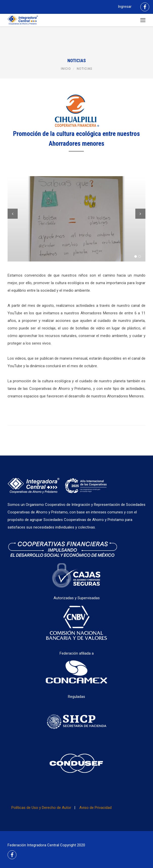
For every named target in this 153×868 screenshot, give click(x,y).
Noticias (84, 69)
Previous (13, 214)
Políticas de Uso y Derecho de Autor (41, 808)
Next (140, 214)
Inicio (66, 69)
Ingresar (125, 7)
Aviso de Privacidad (95, 808)
